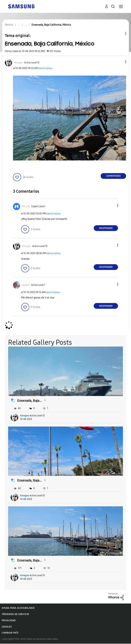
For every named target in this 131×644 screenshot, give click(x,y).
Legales (7, 627)
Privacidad (9, 620)
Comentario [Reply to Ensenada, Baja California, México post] (113, 176)
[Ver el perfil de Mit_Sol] (26, 206)
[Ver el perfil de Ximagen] (18, 63)
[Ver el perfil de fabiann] (26, 285)
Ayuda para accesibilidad (18, 608)
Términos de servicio (15, 614)
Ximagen (24, 416)
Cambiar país (10, 633)
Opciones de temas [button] (120, 33)
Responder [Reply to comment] (106, 228)
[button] (120, 62)
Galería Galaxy (45, 68)
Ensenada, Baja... (30, 401)
